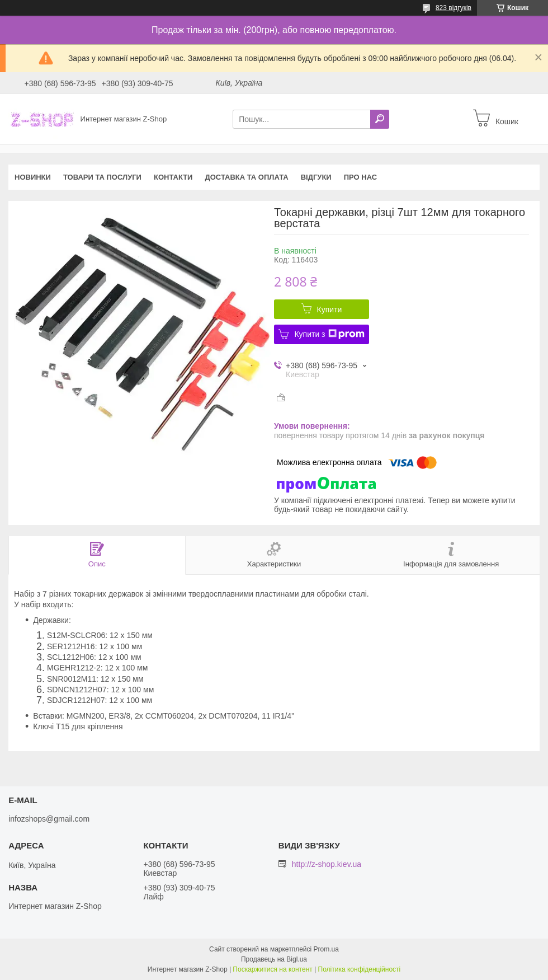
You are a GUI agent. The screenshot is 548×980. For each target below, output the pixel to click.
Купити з (329, 334)
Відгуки (316, 177)
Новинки (33, 177)
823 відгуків (453, 8)
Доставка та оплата (246, 177)
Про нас (360, 177)
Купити (330, 310)
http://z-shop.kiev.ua (327, 864)
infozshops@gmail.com (49, 819)
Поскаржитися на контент (272, 969)
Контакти (173, 177)
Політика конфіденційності (360, 969)
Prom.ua (326, 949)
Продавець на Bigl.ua (274, 959)
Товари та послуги (102, 177)
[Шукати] (380, 119)
